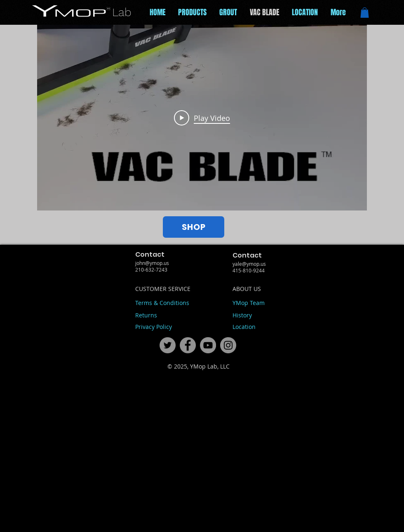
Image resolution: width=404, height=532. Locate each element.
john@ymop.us (152, 263)
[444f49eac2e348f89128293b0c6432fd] (168, 345)
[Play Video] (202, 118)
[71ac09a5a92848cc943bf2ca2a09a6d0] (208, 345)
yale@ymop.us (249, 264)
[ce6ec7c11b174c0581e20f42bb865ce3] (188, 345)
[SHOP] (194, 227)
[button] (365, 13)
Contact (150, 254)
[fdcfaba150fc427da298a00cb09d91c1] (228, 345)
